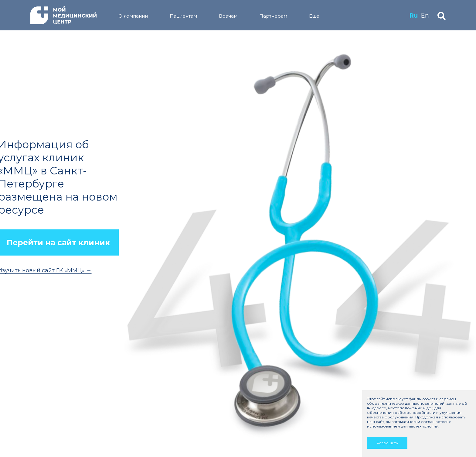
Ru (413, 15)
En (425, 15)
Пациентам (183, 16)
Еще (314, 16)
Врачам (228, 16)
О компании (133, 16)
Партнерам (273, 16)
